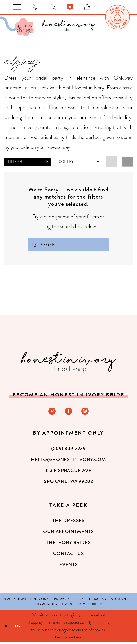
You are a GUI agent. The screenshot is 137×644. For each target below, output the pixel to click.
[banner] (68, 26)
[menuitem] (117, 17)
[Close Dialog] (6, 628)
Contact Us (68, 555)
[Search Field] (68, 245)
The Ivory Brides (68, 544)
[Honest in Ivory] (69, 363)
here (78, 639)
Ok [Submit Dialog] (20, 628)
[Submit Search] (34, 245)
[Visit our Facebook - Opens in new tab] (68, 412)
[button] (28, 162)
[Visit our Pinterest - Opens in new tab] (51, 412)
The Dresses (68, 522)
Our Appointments (68, 533)
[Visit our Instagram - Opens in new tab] (86, 412)
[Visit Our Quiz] (17, 26)
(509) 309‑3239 (68, 450)
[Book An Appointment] (117, 17)
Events (68, 566)
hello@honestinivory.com (68, 461)
